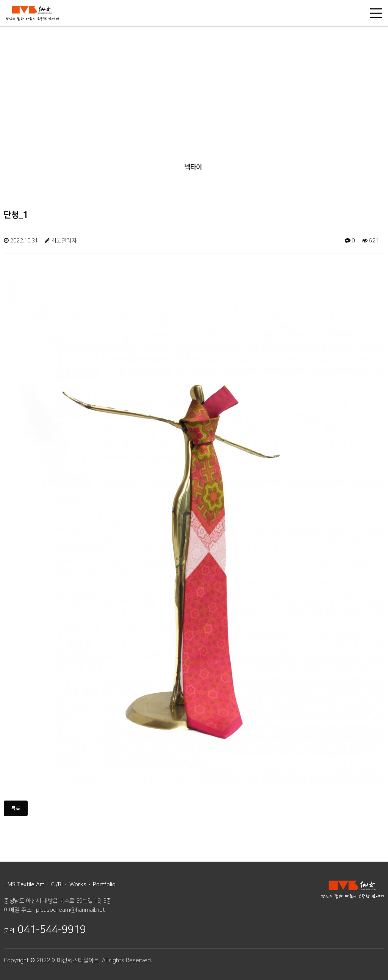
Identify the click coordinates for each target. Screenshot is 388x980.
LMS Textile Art (24, 885)
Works (78, 885)
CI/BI (57, 885)
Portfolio (104, 885)
